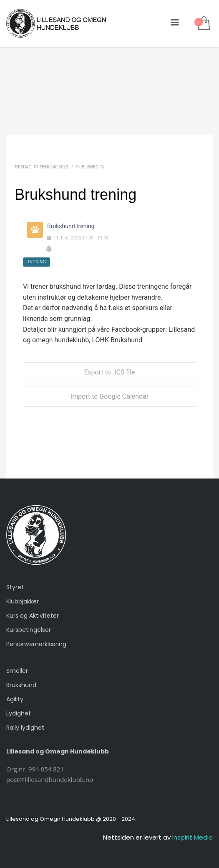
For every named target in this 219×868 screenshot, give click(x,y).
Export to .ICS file (109, 372)
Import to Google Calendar (110, 396)
